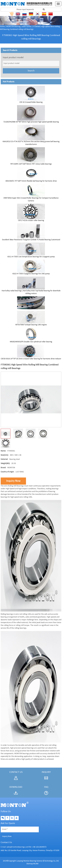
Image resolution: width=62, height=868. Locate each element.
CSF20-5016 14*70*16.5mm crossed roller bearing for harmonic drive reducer (31, 359)
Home (2, 27)
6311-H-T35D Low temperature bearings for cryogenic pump (31, 257)
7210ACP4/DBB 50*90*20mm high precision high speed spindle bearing (31, 122)
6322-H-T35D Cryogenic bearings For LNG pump (31, 274)
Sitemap (30, 864)
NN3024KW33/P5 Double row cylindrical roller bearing (31, 342)
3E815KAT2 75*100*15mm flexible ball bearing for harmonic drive (31, 181)
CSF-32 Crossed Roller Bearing (31, 102)
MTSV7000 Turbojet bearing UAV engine (31, 325)
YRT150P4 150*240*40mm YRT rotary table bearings (31, 164)
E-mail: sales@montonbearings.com (15, 847)
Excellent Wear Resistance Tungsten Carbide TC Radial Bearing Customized (31, 240)
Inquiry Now (13, 481)
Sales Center (27, 27)
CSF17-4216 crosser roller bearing (31, 220)
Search (31, 71)
